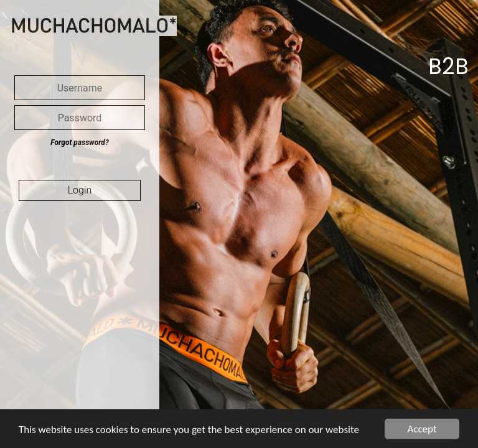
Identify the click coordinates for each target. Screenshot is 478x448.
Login (80, 190)
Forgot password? (79, 142)
